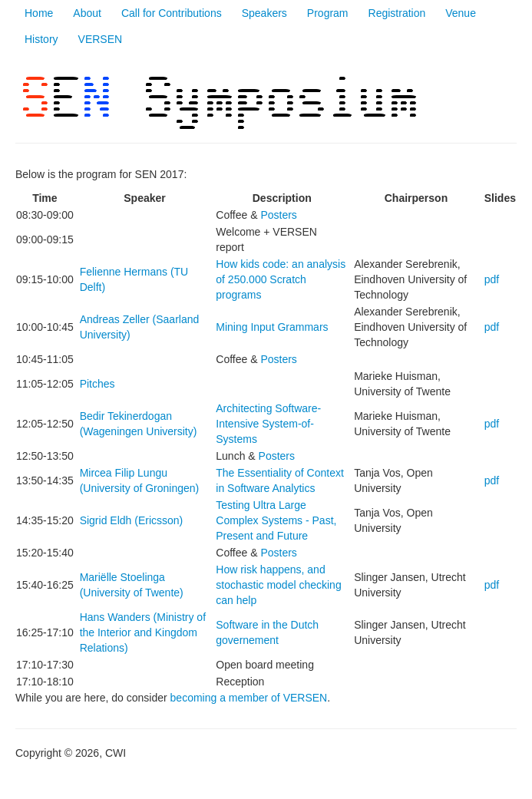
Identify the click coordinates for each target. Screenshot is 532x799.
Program (328, 13)
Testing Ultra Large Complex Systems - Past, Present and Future (276, 520)
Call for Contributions (172, 13)
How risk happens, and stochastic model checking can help (278, 585)
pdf (492, 279)
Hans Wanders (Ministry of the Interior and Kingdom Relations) (143, 632)
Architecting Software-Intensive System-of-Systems (268, 424)
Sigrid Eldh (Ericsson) (132, 520)
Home (39, 13)
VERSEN (101, 39)
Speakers (264, 13)
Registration (397, 13)
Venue (461, 13)
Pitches (97, 384)
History (41, 39)
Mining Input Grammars (272, 327)
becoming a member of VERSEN (249, 698)
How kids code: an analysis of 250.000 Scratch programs (281, 279)
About (87, 13)
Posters (278, 215)
